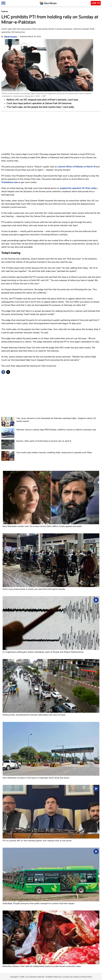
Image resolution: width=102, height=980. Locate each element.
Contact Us (68, 977)
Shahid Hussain (11, 37)
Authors (77, 977)
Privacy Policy (87, 977)
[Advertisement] (51, 131)
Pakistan (5, 11)
